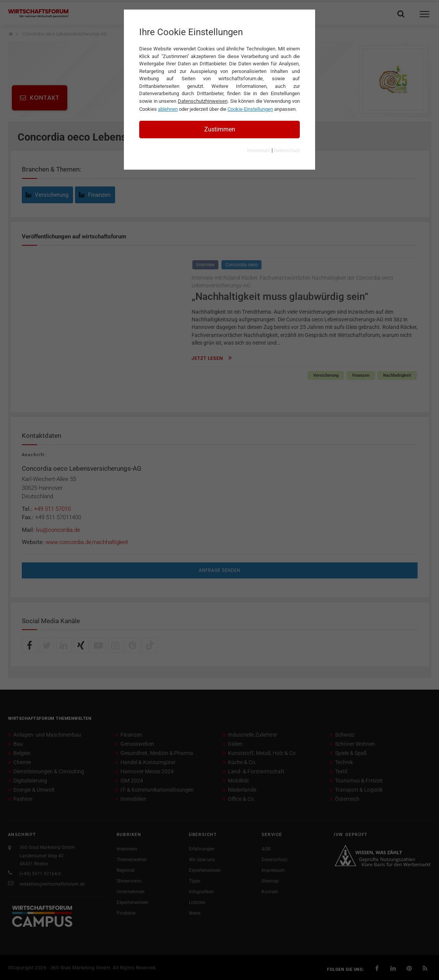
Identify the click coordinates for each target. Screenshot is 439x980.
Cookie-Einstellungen (250, 109)
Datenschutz (287, 151)
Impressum (259, 151)
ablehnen (168, 109)
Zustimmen (220, 129)
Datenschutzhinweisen (203, 101)
